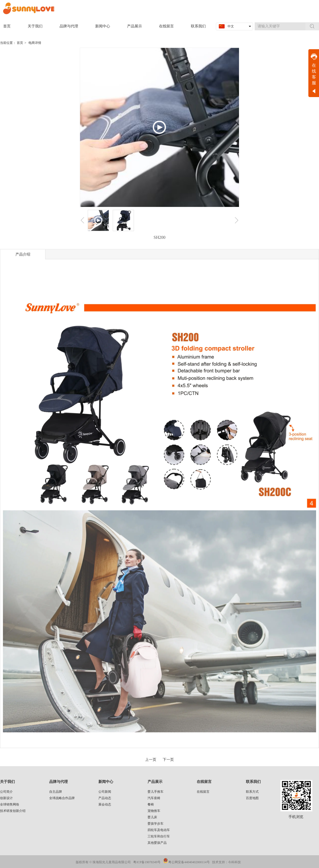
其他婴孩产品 (157, 843)
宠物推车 (154, 811)
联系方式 (252, 792)
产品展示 (155, 782)
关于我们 (7, 782)
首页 (20, 43)
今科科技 (234, 862)
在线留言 (204, 782)
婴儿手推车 (156, 792)
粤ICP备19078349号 (147, 862)
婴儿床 (152, 817)
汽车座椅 (154, 798)
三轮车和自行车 (159, 836)
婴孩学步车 (156, 824)
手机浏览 (296, 817)
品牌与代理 (58, 782)
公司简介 (6, 792)
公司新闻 (105, 792)
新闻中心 (106, 782)
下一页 (168, 760)
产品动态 (105, 798)
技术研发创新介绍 (13, 811)
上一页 (151, 760)
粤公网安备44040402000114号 (189, 862)
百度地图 (252, 798)
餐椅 (151, 804)
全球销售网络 (10, 804)
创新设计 (6, 798)
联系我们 (253, 782)
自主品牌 (56, 792)
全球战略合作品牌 (62, 798)
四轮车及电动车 (159, 830)
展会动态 (105, 804)
